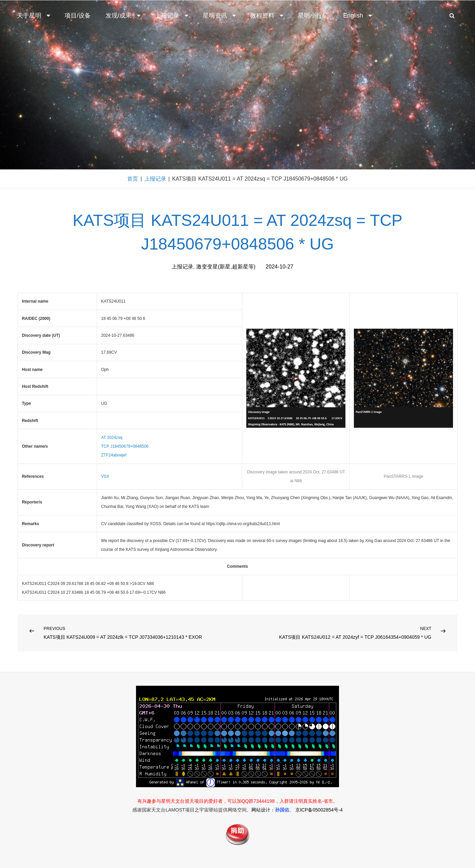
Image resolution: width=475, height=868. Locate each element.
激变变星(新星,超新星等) (226, 267)
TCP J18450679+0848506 (125, 446)
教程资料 (267, 16)
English (358, 16)
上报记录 (172, 16)
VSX (105, 476)
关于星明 (34, 16)
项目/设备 (78, 16)
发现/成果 (124, 16)
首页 (133, 179)
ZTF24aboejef (114, 455)
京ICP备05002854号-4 (319, 810)
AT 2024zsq (112, 438)
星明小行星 (313, 16)
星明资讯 (220, 16)
